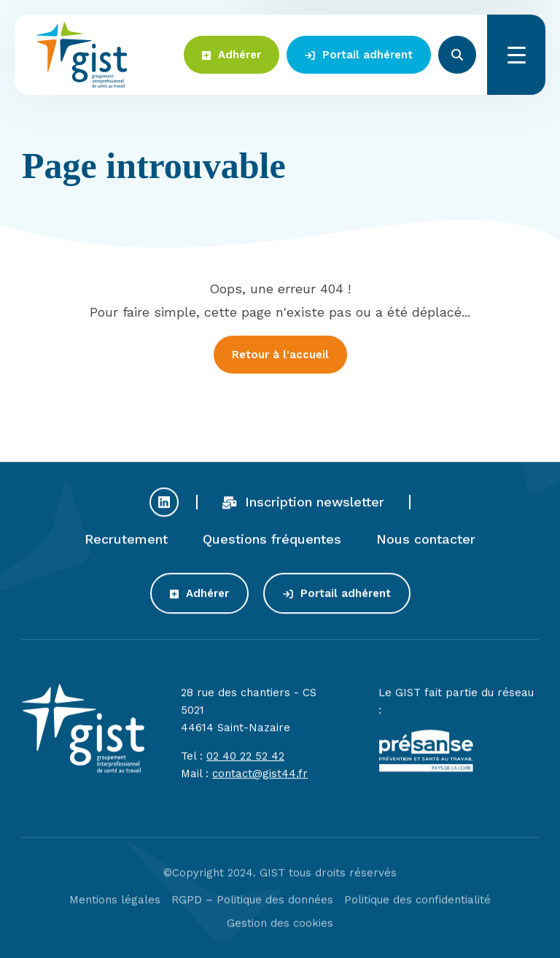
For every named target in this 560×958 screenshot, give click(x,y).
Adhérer (232, 55)
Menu (516, 55)
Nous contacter (426, 545)
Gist (82, 55)
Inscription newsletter (303, 507)
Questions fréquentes (272, 545)
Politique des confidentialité (417, 906)
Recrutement (126, 545)
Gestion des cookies (280, 930)
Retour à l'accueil (280, 355)
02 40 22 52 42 (245, 762)
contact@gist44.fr (260, 780)
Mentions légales (115, 906)
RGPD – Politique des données (252, 906)
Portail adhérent (359, 55)
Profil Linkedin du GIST (164, 508)
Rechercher (457, 55)
